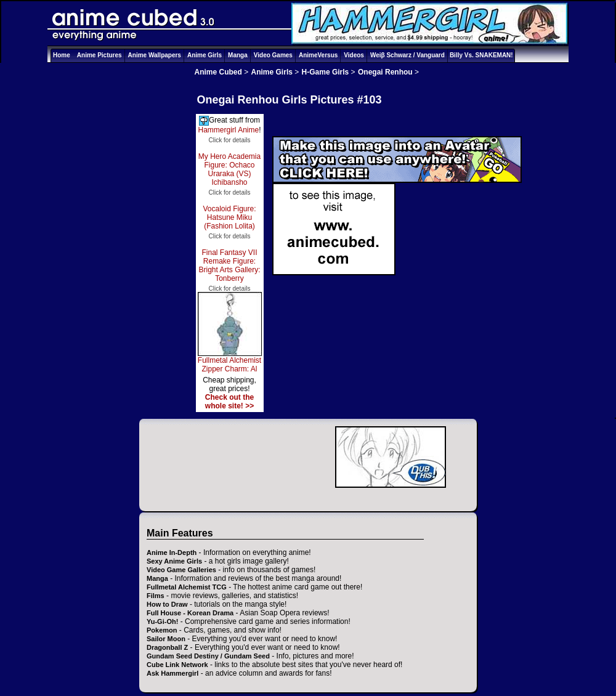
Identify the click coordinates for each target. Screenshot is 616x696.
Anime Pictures (99, 55)
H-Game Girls (326, 72)
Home (62, 55)
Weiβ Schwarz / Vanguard (407, 55)
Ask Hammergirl (172, 673)
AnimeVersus (318, 55)
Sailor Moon (166, 639)
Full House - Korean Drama (190, 613)
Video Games (273, 55)
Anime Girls (205, 55)
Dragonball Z (167, 647)
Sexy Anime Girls (174, 561)
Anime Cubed (218, 72)
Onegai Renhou (385, 72)
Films (156, 596)
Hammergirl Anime (228, 130)
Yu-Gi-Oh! (162, 621)
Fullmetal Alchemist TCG (187, 587)
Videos (354, 55)
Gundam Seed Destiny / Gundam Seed (208, 656)
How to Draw (167, 604)
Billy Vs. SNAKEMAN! (481, 55)
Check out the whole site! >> (229, 402)
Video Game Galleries (181, 570)
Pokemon (162, 630)
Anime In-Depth (172, 552)
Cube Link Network (177, 665)
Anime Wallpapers (155, 55)
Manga (238, 55)
